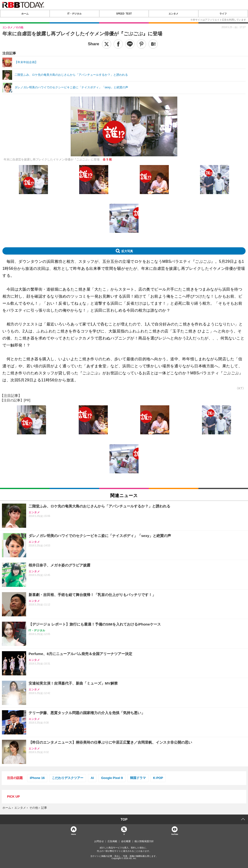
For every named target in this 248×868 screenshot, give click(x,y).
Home (73, 834)
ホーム (25, 14)
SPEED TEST (124, 14)
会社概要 (126, 841)
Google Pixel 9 (112, 778)
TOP (124, 819)
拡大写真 (127, 251)
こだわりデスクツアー (68, 778)
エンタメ (173, 14)
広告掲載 (112, 841)
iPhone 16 (37, 778)
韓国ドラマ (138, 778)
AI (92, 778)
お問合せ (99, 841)
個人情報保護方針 (144, 841)
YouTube (174, 834)
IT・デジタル (74, 14)
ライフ (223, 14)
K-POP (158, 778)
